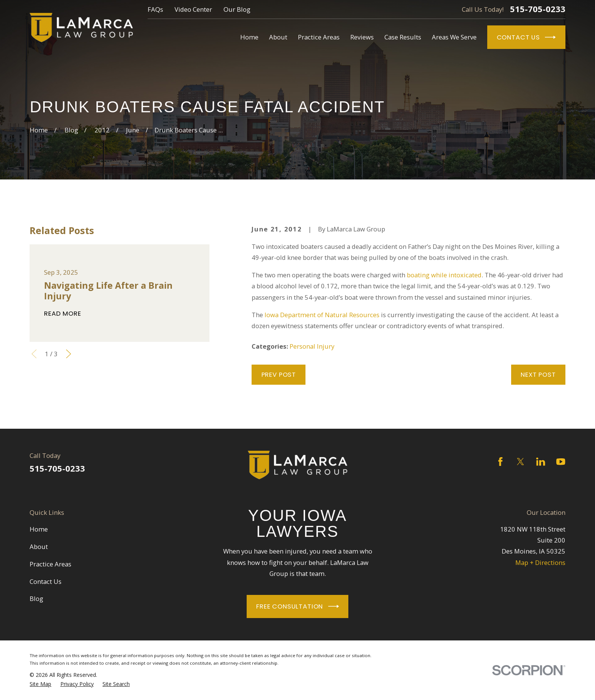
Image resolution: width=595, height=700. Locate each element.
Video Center (193, 9)
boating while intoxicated (444, 275)
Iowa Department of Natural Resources (322, 315)
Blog (36, 599)
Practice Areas (50, 564)
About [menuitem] (278, 37)
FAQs (155, 9)
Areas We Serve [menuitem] (454, 37)
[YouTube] (561, 462)
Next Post (538, 374)
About (39, 547)
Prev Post (279, 374)
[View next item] (68, 354)
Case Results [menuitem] (403, 37)
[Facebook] (500, 462)
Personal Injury (312, 346)
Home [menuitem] (249, 37)
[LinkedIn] (541, 462)
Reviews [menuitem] (362, 37)
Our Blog (237, 9)
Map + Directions (540, 562)
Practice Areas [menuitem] (319, 37)
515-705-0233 (538, 9)
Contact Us (526, 37)
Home (39, 529)
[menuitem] (40, 684)
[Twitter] (520, 462)
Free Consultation (297, 606)
